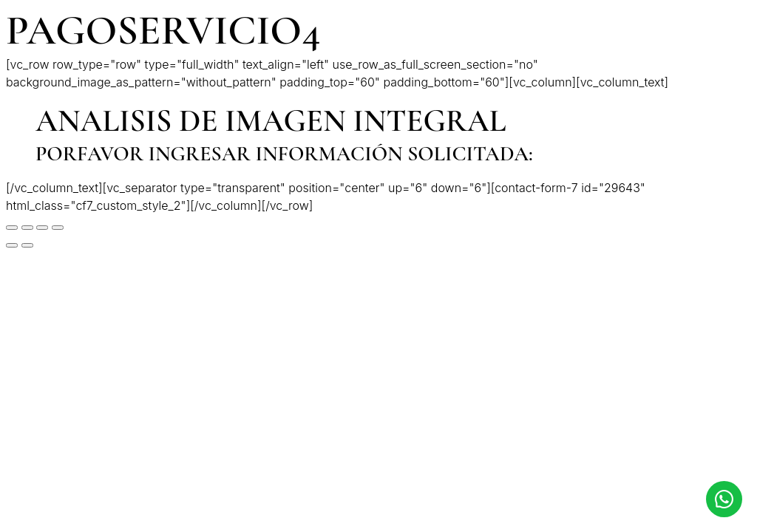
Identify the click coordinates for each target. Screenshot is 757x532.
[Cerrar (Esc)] (12, 228)
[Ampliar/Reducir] (58, 228)
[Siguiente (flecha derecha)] (27, 245)
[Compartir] (27, 228)
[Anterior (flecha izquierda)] (12, 245)
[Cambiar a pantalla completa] (42, 228)
